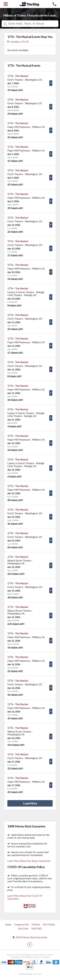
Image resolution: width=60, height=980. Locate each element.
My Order (23, 928)
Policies (36, 924)
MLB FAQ (37, 928)
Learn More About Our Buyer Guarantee (29, 861)
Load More (30, 803)
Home (8, 924)
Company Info (22, 924)
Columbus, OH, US (18, 42)
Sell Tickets (49, 924)
